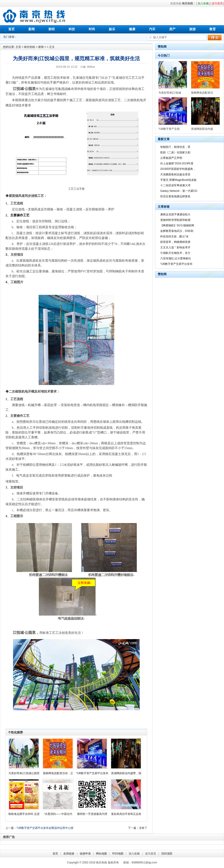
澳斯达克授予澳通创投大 (175, 214)
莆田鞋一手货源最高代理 (92, 814)
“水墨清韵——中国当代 (58, 814)
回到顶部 (167, 854)
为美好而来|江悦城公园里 (24, 773)
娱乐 (112, 29)
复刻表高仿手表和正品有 (126, 814)
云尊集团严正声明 (171, 158)
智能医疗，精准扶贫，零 (175, 147)
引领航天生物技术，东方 (175, 253)
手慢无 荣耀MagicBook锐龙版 (178, 180)
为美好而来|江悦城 (170, 93)
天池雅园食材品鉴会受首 (175, 174)
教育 (213, 29)
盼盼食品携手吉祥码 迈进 (24, 814)
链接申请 (85, 854)
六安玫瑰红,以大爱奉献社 (176, 258)
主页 (18, 47)
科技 (72, 29)
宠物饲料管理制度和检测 (175, 220)
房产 (172, 29)
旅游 (192, 29)
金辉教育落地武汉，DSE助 (177, 231)
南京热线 (34, 16)
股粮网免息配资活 (202, 93)
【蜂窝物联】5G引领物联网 (177, 225)
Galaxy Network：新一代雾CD (179, 191)
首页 (11, 29)
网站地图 (101, 854)
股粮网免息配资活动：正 (58, 773)
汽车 (152, 29)
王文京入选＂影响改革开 (175, 247)
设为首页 (151, 854)
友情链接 (69, 854)
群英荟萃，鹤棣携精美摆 (175, 242)
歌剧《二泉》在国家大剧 (175, 152)
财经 (52, 29)
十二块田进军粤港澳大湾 (175, 185)
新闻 (32, 29)
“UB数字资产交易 (169, 129)
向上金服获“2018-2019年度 (177, 163)
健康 (132, 29)
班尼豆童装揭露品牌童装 (175, 196)
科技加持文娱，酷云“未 (174, 236)
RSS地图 (118, 854)
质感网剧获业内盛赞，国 (126, 773)
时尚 (92, 29)
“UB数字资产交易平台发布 (92, 773)
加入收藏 (134, 854)
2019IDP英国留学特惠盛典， (178, 169)
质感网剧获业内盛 (202, 129)
